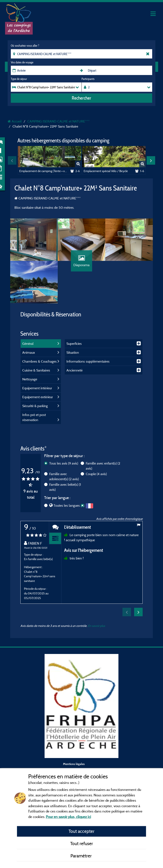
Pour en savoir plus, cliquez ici (68, 817)
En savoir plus (96, 626)
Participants (88, 79)
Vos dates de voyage (22, 62)
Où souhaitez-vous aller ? (25, 46)
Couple (96, 474)
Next (151, 160)
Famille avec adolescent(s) (64, 476)
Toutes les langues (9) (69, 505)
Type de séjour (19, 79)
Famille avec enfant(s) (103, 466)
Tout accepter (81, 831)
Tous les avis (64, 463)
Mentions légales (74, 764)
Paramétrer (82, 856)
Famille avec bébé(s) (65, 487)
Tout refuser (82, 843)
